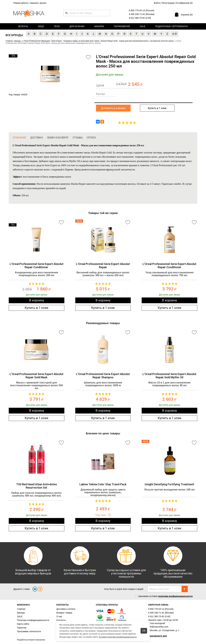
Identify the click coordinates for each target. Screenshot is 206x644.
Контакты (61, 620)
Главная (21, 609)
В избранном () (184, 3)
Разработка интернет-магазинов (31, 640)
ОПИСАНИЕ (19, 138)
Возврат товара (64, 613)
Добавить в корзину (113, 108)
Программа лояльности (29, 631)
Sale (143, 26)
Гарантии (22, 628)
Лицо (41, 26)
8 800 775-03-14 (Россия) (141, 10)
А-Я (175, 34)
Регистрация (168, 3)
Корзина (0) (187, 15)
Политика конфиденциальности (33, 620)
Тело (57, 26)
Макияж (99, 26)
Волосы (23, 26)
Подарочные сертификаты (171, 26)
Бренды (21, 613)
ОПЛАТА (91, 138)
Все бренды (14, 35)
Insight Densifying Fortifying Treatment (169, 484)
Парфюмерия (122, 26)
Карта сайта (23, 624)
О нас (59, 616)
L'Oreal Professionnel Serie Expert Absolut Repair (103, 266)
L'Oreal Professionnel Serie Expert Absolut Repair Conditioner (37, 266)
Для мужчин (77, 26)
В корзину (37, 300)
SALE (20, 616)
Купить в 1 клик (157, 108)
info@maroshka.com (158, 627)
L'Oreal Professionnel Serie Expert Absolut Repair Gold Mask (37, 376)
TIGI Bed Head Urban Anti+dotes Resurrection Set (37, 486)
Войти (157, 3)
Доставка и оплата (66, 609)
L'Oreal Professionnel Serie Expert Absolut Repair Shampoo (103, 376)
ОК (144, 631)
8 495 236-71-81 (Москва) (142, 14)
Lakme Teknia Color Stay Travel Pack (103, 484)
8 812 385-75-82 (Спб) (140, 18)
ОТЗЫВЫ (78, 138)
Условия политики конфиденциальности (118, 637)
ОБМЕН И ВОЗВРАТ (58, 138)
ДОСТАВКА (37, 138)
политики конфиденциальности (175, 596)
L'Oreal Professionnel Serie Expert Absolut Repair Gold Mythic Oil (169, 376)
